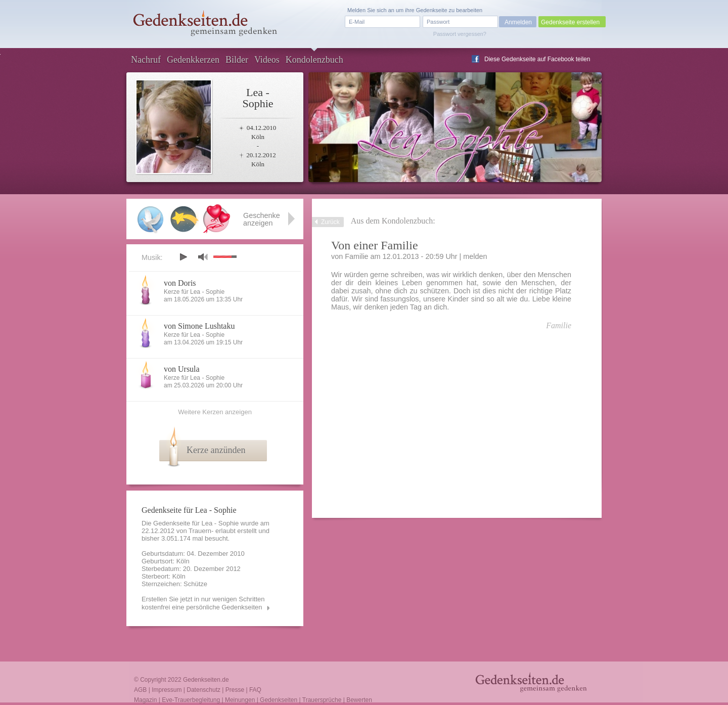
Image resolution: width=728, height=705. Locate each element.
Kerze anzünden (216, 450)
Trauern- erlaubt (212, 531)
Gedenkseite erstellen (570, 22)
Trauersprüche (322, 700)
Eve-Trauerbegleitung (191, 700)
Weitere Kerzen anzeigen (215, 412)
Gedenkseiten (279, 700)
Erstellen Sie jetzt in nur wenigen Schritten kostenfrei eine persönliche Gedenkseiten (203, 603)
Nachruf (146, 60)
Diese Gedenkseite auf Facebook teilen (537, 59)
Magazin (145, 700)
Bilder (237, 60)
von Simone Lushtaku (199, 326)
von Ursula (182, 369)
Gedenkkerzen (193, 60)
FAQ (255, 690)
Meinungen (240, 700)
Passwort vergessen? (460, 34)
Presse (235, 690)
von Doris (180, 283)
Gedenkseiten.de (206, 680)
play (183, 257)
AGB (140, 690)
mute (203, 257)
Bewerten (359, 700)
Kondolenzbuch (314, 60)
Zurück (330, 222)
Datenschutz (203, 690)
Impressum (167, 690)
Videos (267, 60)
